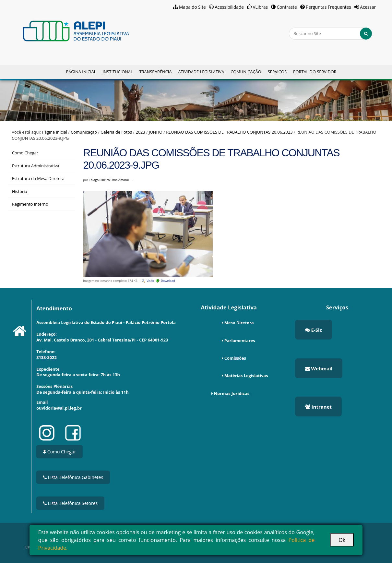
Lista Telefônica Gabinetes (73, 477)
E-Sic (314, 330)
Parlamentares (240, 341)
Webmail (319, 368)
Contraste (287, 7)
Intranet (318, 407)
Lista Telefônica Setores (70, 503)
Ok (342, 540)
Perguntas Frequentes (328, 7)
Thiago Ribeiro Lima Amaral (109, 180)
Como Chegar (59, 452)
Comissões (235, 358)
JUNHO (156, 132)
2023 (140, 132)
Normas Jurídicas (232, 393)
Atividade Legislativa (201, 72)
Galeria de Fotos (116, 132)
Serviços (277, 72)
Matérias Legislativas (246, 376)
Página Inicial (81, 72)
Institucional (118, 72)
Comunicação (246, 72)
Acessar (368, 7)
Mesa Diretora (239, 323)
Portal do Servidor (315, 72)
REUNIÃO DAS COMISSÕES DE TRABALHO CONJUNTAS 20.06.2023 (229, 132)
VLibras (260, 7)
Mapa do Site (192, 7)
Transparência (156, 72)
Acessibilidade (229, 7)
